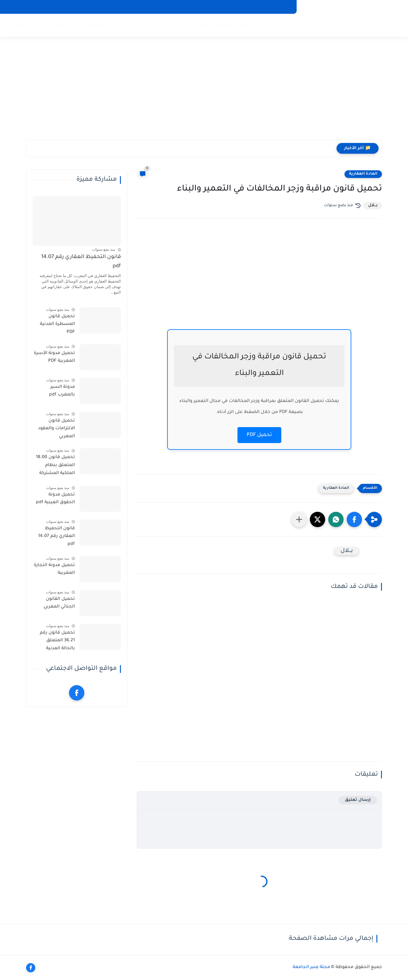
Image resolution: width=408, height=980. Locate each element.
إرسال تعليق (358, 800)
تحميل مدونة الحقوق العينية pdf (55, 499)
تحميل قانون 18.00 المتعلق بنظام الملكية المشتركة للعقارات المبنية (55, 466)
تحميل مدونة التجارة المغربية (54, 569)
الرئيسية (268, 25)
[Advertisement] (204, 92)
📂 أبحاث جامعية (107, 25)
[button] (354, 519)
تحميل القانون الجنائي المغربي (59, 603)
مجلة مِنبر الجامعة (311, 967)
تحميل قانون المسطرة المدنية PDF (57, 324)
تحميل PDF (259, 435)
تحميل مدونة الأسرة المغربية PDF (54, 357)
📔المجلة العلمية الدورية (227, 25)
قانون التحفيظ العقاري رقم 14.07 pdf (81, 262)
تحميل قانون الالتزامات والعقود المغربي (56, 429)
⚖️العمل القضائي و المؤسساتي (39, 25)
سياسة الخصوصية (212, 7)
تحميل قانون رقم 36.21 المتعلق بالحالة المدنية (57, 641)
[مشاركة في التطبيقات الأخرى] (299, 519)
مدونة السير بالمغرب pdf (62, 391)
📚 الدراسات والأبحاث (163, 25)
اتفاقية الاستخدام (252, 7)
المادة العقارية (363, 174)
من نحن (283, 7)
